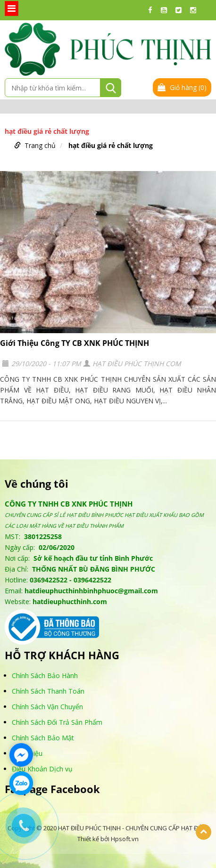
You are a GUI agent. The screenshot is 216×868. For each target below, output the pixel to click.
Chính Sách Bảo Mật (43, 738)
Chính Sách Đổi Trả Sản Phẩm (57, 722)
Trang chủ (40, 145)
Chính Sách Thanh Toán (48, 691)
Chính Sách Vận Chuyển (47, 707)
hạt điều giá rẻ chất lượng (111, 145)
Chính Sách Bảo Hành (45, 676)
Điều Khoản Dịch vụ (42, 769)
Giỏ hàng (182, 87)
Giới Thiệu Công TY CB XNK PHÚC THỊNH (75, 343)
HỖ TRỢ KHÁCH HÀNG (62, 655)
